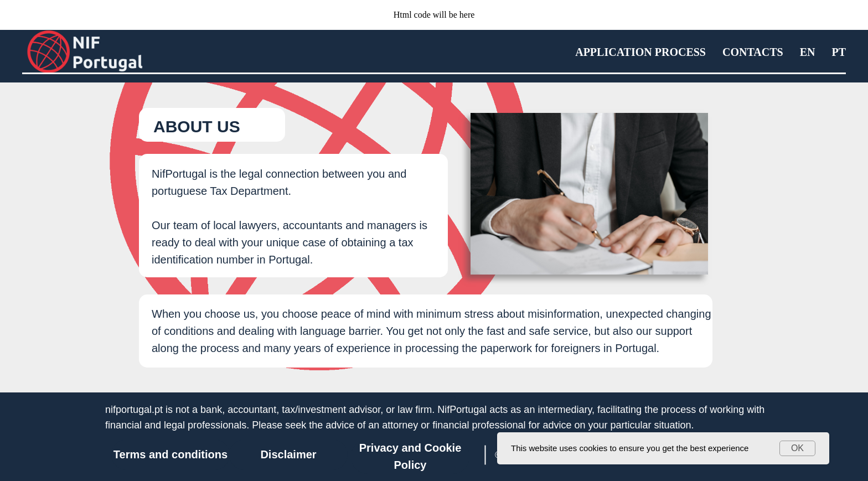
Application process (640, 52)
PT (839, 52)
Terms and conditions (170, 454)
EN (808, 52)
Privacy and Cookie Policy (410, 456)
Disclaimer (288, 454)
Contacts (753, 52)
